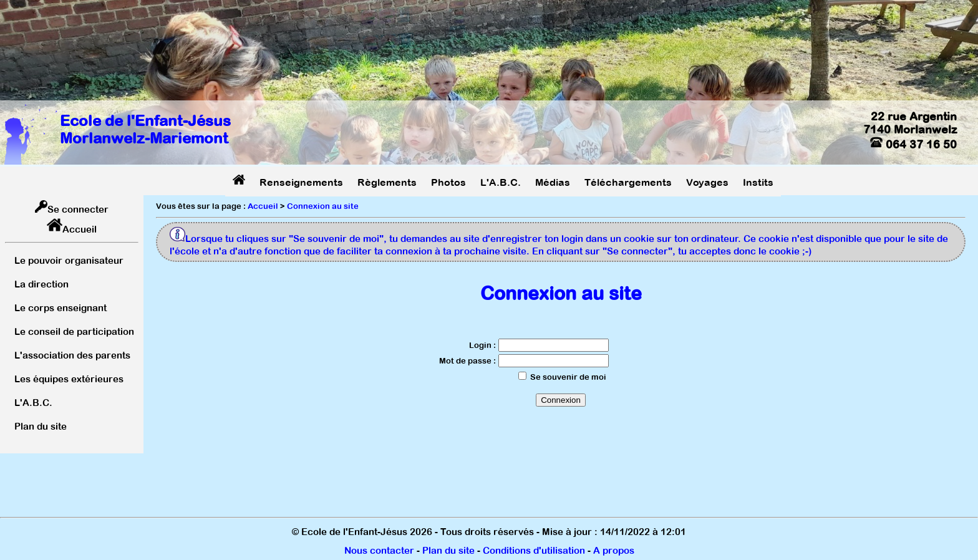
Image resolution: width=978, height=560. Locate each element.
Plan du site (448, 550)
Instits (758, 182)
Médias (553, 182)
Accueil (80, 229)
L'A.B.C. (501, 182)
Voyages (707, 182)
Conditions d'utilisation (534, 550)
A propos (614, 550)
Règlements (387, 182)
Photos (448, 182)
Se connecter (78, 209)
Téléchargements (628, 182)
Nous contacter (379, 550)
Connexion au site (323, 206)
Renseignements (301, 182)
